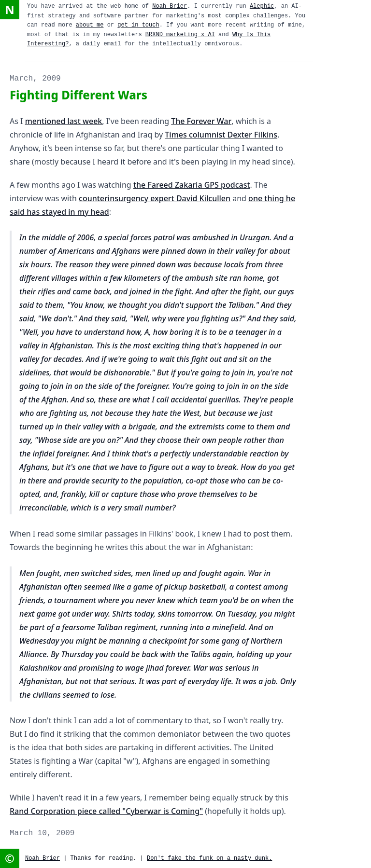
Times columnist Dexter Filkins (221, 135)
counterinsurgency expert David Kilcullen (155, 198)
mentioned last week (64, 121)
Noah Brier (170, 6)
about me (90, 25)
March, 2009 (35, 79)
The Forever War (201, 121)
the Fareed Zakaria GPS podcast (192, 185)
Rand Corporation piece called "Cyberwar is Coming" (106, 811)
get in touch (138, 25)
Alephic (262, 6)
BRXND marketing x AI (180, 35)
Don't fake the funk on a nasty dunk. (209, 858)
